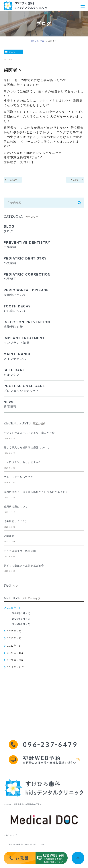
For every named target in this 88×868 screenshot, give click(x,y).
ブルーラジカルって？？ (18, 477)
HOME (35, 41)
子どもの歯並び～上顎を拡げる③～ (25, 566)
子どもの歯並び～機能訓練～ (21, 551)
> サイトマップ (10, 835)
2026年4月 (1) (21, 613)
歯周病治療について (16, 507)
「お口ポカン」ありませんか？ (23, 462)
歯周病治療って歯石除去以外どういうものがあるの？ (36, 492)
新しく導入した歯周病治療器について (27, 447)
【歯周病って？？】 (16, 521)
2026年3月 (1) (21, 619)
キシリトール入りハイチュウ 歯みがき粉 (29, 433)
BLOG (12, 52)
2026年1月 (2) (21, 624)
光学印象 (9, 536)
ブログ (43, 41)
